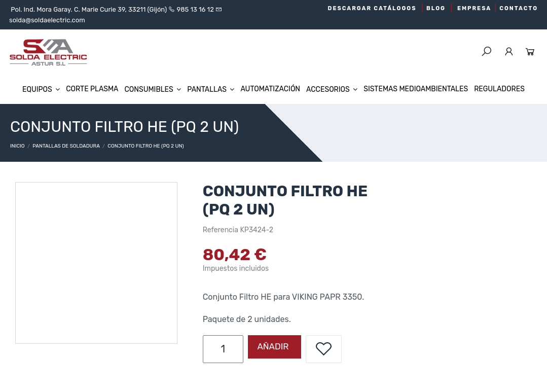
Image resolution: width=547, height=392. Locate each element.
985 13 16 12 (195, 9)
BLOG (436, 8)
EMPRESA (474, 8)
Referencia (221, 230)
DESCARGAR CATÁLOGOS (372, 8)
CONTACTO (519, 8)
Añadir (272, 346)
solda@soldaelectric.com (47, 20)
